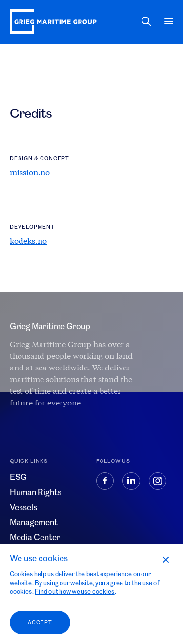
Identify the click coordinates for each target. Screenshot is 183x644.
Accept (40, 623)
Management (34, 523)
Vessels (23, 508)
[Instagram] (161, 486)
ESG (18, 478)
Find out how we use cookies (74, 592)
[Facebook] (109, 486)
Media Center (35, 538)
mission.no (30, 172)
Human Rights (36, 493)
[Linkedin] (136, 486)
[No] (165, 559)
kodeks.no (28, 241)
